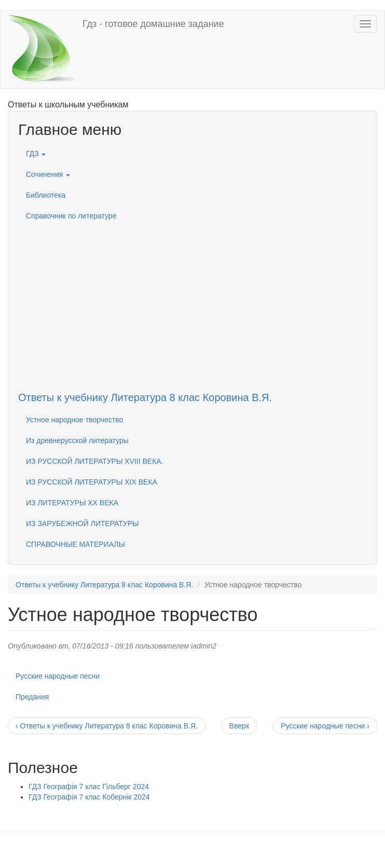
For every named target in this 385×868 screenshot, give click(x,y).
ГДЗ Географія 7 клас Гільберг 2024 (89, 787)
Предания (32, 697)
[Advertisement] (192, 299)
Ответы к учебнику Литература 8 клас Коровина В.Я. (145, 397)
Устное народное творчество (74, 420)
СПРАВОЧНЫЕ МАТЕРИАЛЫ (75, 544)
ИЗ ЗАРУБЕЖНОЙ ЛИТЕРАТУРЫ (82, 523)
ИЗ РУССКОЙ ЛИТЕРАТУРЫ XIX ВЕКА (92, 482)
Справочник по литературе (71, 216)
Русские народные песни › (325, 726)
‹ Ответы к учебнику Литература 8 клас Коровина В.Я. (107, 726)
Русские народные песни (58, 676)
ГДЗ (36, 154)
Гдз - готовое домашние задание (153, 24)
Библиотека (46, 195)
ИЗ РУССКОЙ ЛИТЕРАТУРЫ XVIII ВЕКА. (95, 461)
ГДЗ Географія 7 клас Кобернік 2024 (89, 797)
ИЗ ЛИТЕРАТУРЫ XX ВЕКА (72, 503)
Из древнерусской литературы (77, 440)
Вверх (239, 726)
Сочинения (48, 174)
